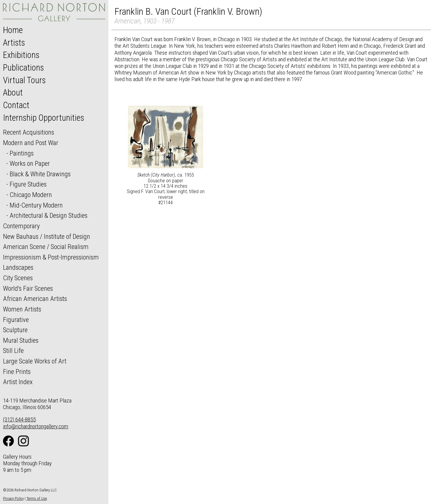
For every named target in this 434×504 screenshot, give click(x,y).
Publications (23, 68)
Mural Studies (21, 340)
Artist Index (18, 382)
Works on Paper (30, 163)
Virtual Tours (24, 80)
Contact (16, 105)
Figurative (16, 320)
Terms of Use (37, 498)
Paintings (22, 153)
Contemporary (21, 226)
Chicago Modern (31, 195)
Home (13, 30)
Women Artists (22, 309)
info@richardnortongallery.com (36, 426)
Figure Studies (28, 184)
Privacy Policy (13, 498)
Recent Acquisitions (29, 132)
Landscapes (18, 267)
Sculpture (15, 330)
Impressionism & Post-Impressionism (51, 257)
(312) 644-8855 (19, 419)
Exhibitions (21, 55)
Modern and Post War (31, 143)
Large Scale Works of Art (35, 361)
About (13, 93)
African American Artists (35, 299)
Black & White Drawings (40, 174)
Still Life (13, 351)
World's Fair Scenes (28, 288)
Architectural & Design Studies (49, 215)
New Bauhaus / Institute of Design (47, 236)
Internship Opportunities (44, 118)
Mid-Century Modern (36, 205)
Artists (14, 43)
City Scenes (18, 278)
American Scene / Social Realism (46, 247)
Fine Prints (17, 372)
